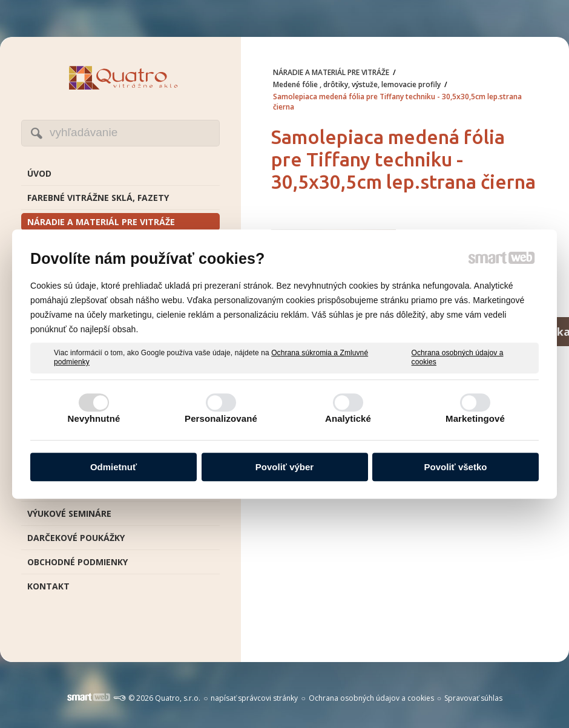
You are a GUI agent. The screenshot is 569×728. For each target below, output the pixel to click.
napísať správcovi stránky (254, 698)
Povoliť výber (284, 467)
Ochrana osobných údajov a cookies (458, 358)
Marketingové (475, 418)
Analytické (348, 418)
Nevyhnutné (94, 418)
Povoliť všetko (456, 467)
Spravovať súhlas (473, 698)
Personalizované (221, 418)
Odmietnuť (113, 467)
